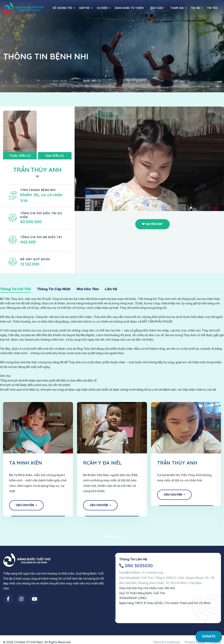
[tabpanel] (103, 459)
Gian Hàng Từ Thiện (129, 8)
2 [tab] (110, 535)
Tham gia (177, 8)
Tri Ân (195, 8)
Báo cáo (157, 8)
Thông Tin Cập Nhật (54, 289)
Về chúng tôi (62, 8)
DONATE (209, 636)
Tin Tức (212, 8)
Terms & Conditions (166, 641)
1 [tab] (105, 535)
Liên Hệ (111, 289)
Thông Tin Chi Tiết (15, 289)
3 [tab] (115, 535)
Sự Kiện (102, 8)
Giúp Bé (84, 8)
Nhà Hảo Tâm (88, 289)
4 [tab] (119, 535)
